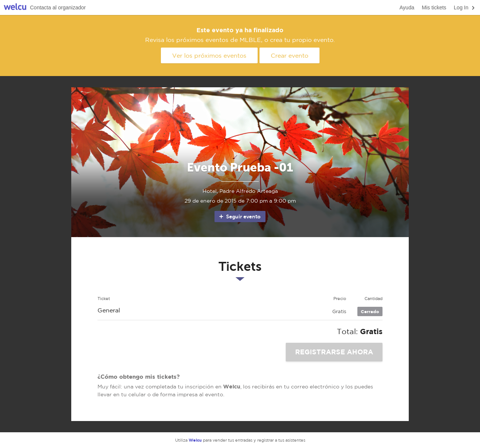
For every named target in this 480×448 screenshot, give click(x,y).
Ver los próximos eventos (209, 55)
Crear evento (289, 55)
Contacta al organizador (58, 7)
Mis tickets (434, 7)
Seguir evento (239, 217)
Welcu (15, 8)
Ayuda (407, 7)
